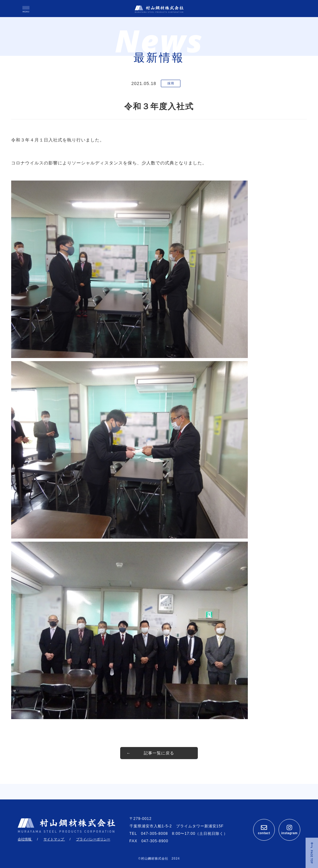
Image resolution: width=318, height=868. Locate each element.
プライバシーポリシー (93, 839)
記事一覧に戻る (159, 753)
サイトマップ (54, 839)
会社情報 (25, 839)
